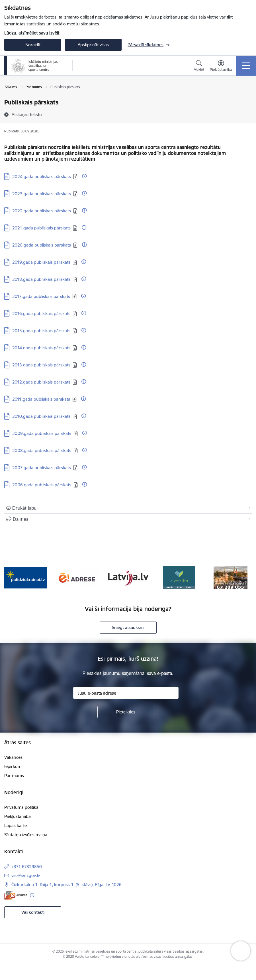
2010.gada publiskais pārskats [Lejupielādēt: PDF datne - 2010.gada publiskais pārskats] (41, 416)
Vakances (13, 757)
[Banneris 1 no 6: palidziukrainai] (26, 577)
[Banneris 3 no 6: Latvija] (128, 577)
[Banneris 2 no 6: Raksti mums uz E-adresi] (77, 577)
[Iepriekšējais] (13, 578)
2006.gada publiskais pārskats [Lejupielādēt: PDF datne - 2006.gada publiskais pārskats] (42, 485)
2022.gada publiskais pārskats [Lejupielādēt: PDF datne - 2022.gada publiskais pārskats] (42, 211)
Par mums (14, 776)
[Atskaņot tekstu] (27, 114)
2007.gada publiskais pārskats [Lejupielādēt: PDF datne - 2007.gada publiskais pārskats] (42, 468)
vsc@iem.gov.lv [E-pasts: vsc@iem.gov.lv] (26, 875)
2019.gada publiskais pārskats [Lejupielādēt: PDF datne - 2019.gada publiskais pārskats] (41, 262)
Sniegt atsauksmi (128, 627)
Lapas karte (16, 825)
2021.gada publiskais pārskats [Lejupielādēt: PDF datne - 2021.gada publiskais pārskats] (41, 228)
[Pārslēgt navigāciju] (246, 66)
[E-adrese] (16, 895)
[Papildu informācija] (84, 176)
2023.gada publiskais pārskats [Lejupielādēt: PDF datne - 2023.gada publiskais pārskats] (42, 194)
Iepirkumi (13, 766)
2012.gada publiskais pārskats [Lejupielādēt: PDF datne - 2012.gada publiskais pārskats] (41, 382)
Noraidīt (33, 45)
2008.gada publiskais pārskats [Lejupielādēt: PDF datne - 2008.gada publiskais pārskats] (42, 450)
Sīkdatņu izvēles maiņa (26, 835)
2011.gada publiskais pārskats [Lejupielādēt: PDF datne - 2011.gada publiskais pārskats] (41, 399)
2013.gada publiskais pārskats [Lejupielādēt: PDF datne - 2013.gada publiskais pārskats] (41, 365)
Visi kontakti (33, 912)
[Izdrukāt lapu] (128, 508)
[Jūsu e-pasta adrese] (126, 693)
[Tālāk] (243, 578)
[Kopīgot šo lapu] (128, 519)
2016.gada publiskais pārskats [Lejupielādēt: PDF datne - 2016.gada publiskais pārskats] (41, 313)
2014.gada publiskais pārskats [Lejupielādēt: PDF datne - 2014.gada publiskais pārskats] (41, 348)
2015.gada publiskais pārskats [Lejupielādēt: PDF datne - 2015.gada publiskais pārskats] (41, 331)
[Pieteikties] (126, 712)
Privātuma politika (21, 807)
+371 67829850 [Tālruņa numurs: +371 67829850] (27, 867)
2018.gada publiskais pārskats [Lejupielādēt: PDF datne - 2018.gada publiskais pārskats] (41, 279)
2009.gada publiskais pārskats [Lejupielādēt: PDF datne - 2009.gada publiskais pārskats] (42, 433)
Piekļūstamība (18, 816)
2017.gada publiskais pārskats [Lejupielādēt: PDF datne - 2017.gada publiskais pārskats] (41, 296)
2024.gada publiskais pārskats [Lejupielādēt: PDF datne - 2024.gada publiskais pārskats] (42, 177)
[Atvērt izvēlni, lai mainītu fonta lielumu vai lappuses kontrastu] (221, 66)
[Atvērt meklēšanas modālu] (199, 66)
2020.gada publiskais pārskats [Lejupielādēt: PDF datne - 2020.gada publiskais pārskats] (42, 245)
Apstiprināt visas (93, 45)
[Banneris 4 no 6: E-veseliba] (179, 577)
